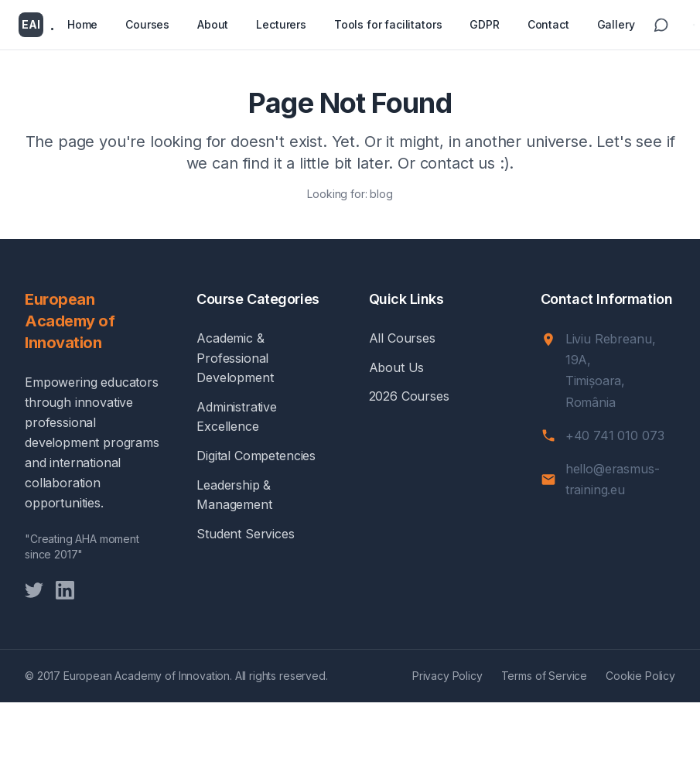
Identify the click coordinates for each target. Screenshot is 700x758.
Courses (147, 24)
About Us (397, 367)
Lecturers (281, 24)
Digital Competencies (256, 456)
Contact (548, 24)
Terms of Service (544, 676)
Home (82, 24)
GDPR (484, 24)
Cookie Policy (640, 676)
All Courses (402, 338)
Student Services (245, 534)
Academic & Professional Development (235, 358)
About (213, 24)
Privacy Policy (447, 676)
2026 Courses (409, 396)
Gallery (616, 24)
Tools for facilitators (388, 24)
